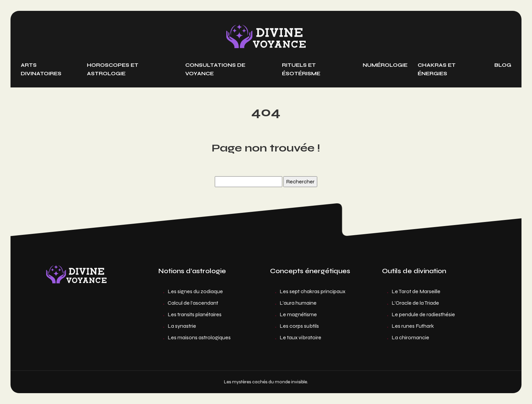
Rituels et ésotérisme (301, 69)
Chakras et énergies (437, 69)
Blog (503, 65)
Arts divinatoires (41, 69)
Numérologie (385, 65)
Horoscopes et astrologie (113, 69)
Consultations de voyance (215, 69)
